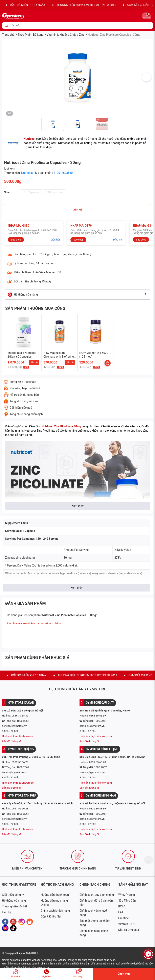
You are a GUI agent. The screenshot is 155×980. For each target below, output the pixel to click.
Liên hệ (34, 362)
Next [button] (147, 77)
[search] (6, 26)
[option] (77, 77)
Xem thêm (78, 506)
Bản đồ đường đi (12, 741)
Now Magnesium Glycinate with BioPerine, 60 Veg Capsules (59, 357)
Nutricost (27, 173)
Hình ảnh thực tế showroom (18, 736)
